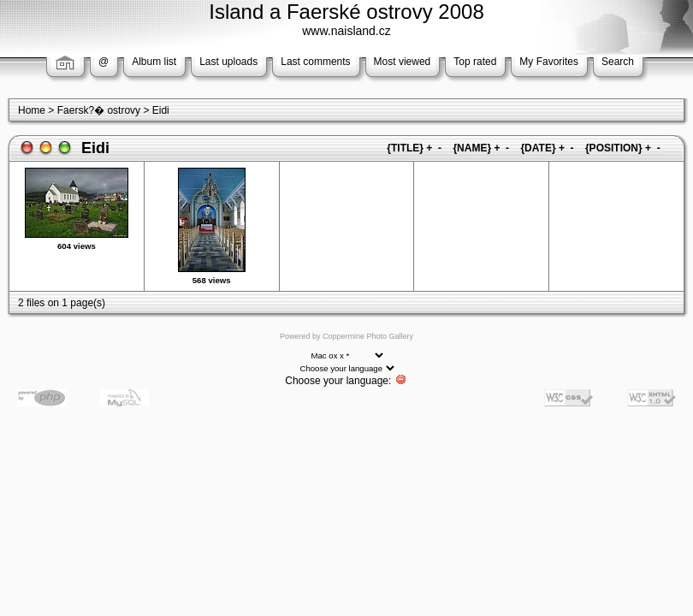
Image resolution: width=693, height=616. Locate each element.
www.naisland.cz (346, 31)
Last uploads (228, 62)
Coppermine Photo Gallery (368, 336)
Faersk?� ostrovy (99, 110)
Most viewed (403, 62)
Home (32, 110)
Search (618, 62)
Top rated (475, 62)
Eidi (161, 110)
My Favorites (549, 62)
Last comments (315, 62)
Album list (154, 62)
